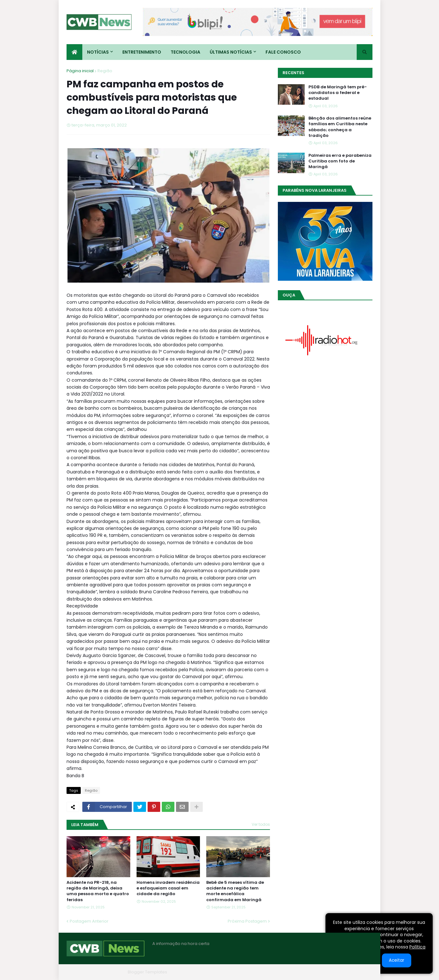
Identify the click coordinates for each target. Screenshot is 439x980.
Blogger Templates (147, 972)
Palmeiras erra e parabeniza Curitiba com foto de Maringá (340, 161)
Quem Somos (305, 972)
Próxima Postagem (247, 921)
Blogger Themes (108, 972)
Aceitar (397, 960)
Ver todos (261, 824)
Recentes (293, 73)
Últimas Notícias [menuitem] (231, 52)
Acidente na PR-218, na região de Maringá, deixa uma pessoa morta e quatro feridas (98, 891)
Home (277, 972)
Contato (334, 972)
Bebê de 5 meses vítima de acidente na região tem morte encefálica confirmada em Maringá (235, 891)
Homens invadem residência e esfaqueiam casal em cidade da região (168, 888)
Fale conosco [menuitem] (283, 52)
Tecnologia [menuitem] (185, 52)
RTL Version (361, 972)
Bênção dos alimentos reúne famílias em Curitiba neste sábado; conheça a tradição (340, 127)
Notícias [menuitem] (98, 52)
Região (105, 71)
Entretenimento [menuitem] (142, 52)
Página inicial (80, 71)
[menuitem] (74, 52)
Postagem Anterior (89, 921)
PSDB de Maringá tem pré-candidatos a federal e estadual (338, 93)
